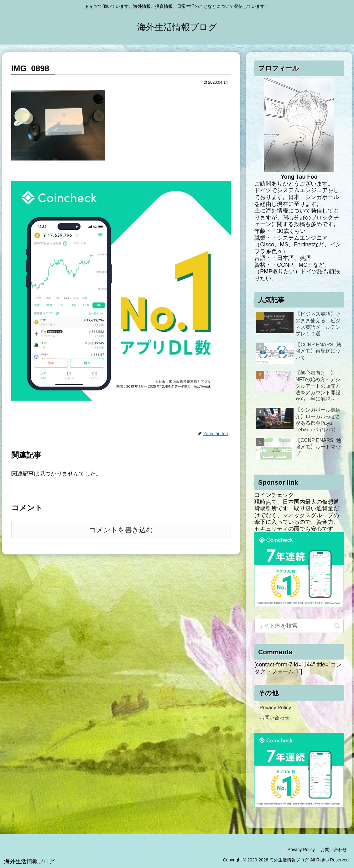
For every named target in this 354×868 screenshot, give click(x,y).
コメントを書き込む (121, 530)
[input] (299, 626)
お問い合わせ (274, 718)
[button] (337, 626)
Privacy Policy (275, 708)
